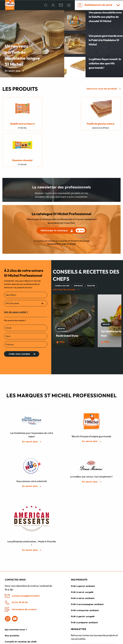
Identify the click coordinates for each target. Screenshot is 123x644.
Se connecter (53, 208)
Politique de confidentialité (107, 641)
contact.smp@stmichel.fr (22, 561)
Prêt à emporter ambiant (85, 575)
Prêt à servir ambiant (83, 563)
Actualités (10, 613)
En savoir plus (14, 72)
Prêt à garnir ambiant (83, 551)
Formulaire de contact (21, 575)
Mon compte (12, 625)
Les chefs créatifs (14, 619)
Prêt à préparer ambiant (84, 588)
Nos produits (12, 601)
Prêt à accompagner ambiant (87, 569)
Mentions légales (75, 641)
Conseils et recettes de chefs (21, 607)
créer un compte (69, 208)
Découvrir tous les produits (104, 89)
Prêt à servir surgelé (82, 557)
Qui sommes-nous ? (16, 595)
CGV (88, 641)
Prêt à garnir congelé (83, 582)
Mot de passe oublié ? (16, 276)
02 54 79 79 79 (16, 568)
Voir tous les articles (66, 254)
